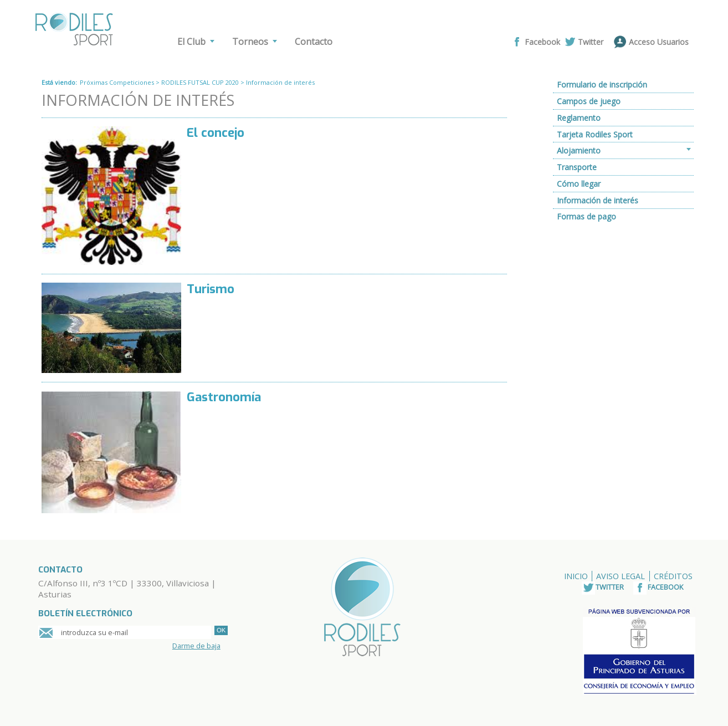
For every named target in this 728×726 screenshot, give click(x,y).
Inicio (576, 576)
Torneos (250, 42)
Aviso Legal (621, 576)
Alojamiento (579, 150)
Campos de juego (589, 101)
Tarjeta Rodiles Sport (595, 134)
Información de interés (598, 200)
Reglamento (579, 118)
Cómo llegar (579, 184)
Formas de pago (586, 216)
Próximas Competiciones (117, 82)
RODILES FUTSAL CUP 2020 (200, 82)
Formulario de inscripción (602, 85)
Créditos (673, 576)
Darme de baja (196, 646)
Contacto (314, 42)
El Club (191, 42)
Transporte (577, 167)
